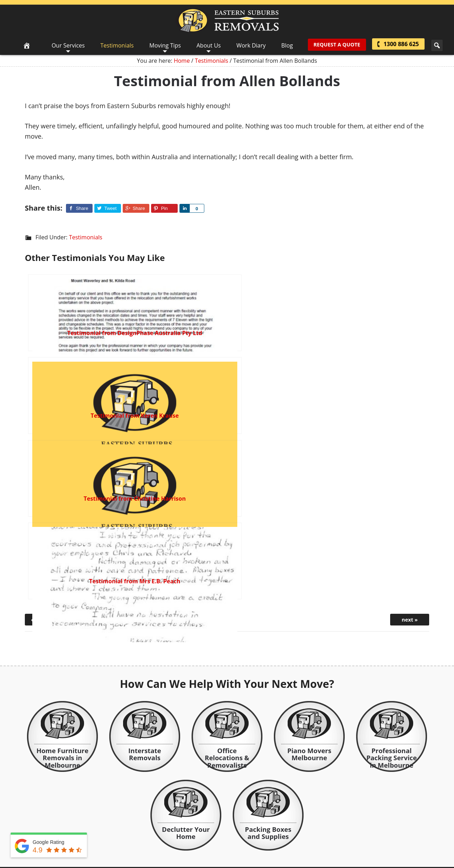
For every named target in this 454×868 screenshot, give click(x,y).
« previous (45, 371)
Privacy (239, 813)
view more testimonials (385, 685)
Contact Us (214, 813)
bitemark (254, 821)
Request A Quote (336, 45)
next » (409, 371)
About (190, 813)
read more (260, 787)
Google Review (258, 835)
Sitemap (262, 813)
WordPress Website (212, 821)
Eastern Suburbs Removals (227, 21)
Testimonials (85, 237)
